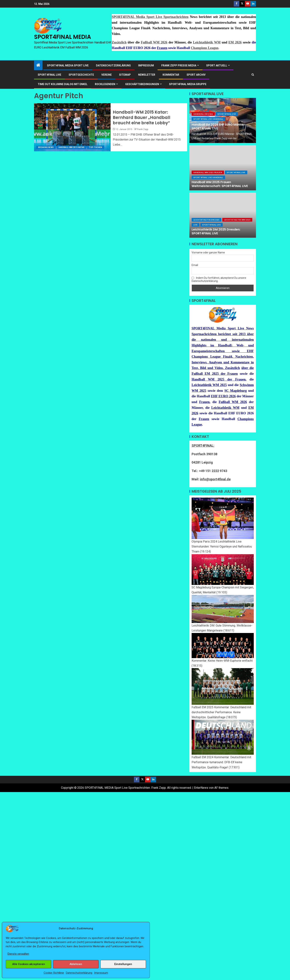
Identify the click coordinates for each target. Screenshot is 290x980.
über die (248, 368)
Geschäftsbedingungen (142, 84)
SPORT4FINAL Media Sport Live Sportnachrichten (150, 17)
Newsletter (147, 75)
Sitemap (125, 75)
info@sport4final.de (215, 479)
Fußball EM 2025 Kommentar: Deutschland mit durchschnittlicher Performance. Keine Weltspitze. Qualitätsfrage (221, 712)
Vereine (107, 75)
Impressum (101, 973)
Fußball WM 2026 (154, 42)
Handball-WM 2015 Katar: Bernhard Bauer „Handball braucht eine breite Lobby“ (142, 118)
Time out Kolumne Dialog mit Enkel (63, 84)
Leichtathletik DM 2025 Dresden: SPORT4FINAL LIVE (216, 231)
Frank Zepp (143, 129)
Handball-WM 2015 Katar (71, 147)
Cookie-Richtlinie (54, 973)
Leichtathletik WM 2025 (237, 220)
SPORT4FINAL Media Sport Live (68, 65)
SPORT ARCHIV (196, 75)
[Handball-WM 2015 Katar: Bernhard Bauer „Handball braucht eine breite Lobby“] (72, 127)
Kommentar (171, 75)
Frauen (162, 48)
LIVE (195, 225)
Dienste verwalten (18, 954)
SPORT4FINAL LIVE (49, 75)
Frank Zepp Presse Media (179, 65)
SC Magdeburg (236, 391)
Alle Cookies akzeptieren (29, 964)
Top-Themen (96, 147)
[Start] (38, 65)
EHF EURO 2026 (223, 396)
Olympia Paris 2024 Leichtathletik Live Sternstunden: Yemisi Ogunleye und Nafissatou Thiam (222, 547)
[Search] (253, 75)
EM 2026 (235, 42)
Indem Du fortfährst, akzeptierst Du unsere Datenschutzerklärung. (219, 279)
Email (195, 265)
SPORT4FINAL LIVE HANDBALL (208, 119)
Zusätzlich (119, 42)
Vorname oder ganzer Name (208, 252)
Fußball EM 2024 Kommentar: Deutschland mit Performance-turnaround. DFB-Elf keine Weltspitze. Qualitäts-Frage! (221, 762)
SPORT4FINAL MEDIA (63, 37)
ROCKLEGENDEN (105, 84)
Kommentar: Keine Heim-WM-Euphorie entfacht (222, 661)
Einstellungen (123, 964)
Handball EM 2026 (203, 114)
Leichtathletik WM (207, 42)
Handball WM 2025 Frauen (208, 172)
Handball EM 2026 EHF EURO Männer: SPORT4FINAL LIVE (219, 127)
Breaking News (46, 147)
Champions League (205, 48)
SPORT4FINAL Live (227, 114)
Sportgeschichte (81, 75)
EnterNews (201, 788)
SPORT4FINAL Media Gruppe (188, 84)
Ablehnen (76, 964)
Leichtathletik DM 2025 (206, 220)
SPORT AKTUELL (217, 65)
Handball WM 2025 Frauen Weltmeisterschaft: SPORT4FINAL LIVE (220, 184)
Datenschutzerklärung (79, 973)
